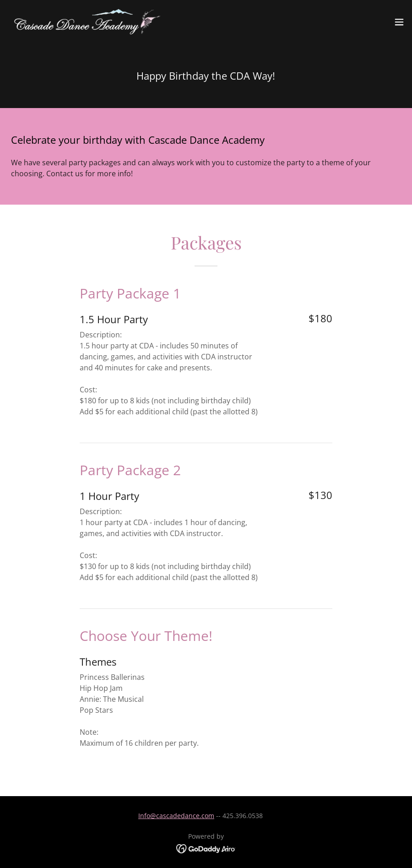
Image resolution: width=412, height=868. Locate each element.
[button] (399, 22)
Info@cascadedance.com (176, 816)
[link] (85, 22)
